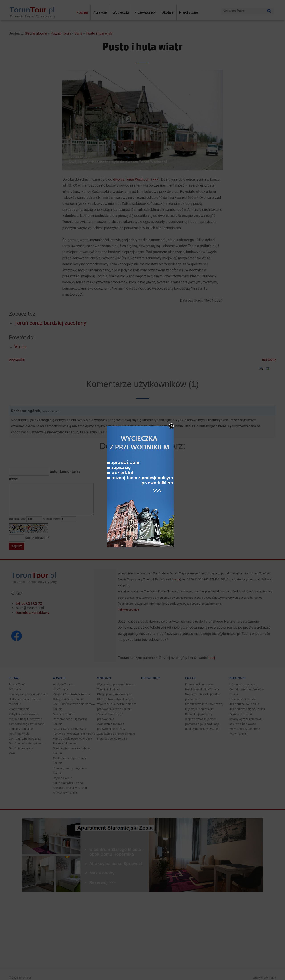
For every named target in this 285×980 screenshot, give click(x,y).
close (171, 426)
